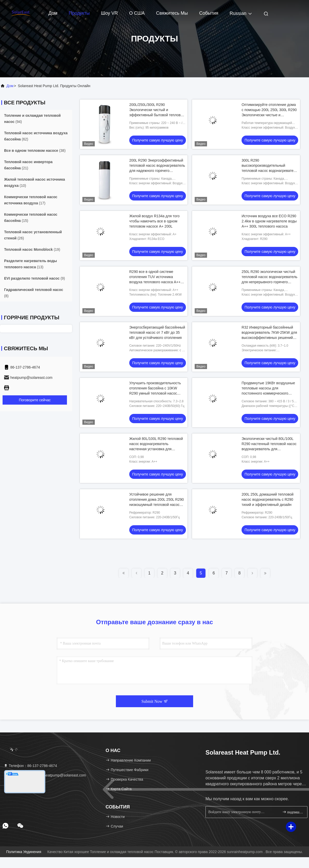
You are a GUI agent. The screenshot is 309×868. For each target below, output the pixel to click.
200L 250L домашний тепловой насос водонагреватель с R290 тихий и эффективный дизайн (268, 499)
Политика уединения (24, 852)
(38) (35, 151)
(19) (32, 249)
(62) (36, 136)
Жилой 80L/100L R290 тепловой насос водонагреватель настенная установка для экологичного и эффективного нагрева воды (156, 449)
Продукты (79, 13)
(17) (31, 200)
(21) (28, 165)
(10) (35, 182)
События (209, 13)
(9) (35, 278)
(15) (31, 218)
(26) (33, 235)
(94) (32, 119)
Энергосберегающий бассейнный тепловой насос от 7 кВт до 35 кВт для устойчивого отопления (157, 332)
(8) (34, 293)
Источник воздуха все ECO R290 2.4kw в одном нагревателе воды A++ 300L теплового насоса (269, 221)
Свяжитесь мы (172, 13)
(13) (31, 264)
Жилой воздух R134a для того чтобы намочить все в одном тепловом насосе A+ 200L (154, 221)
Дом (53, 13)
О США (137, 13)
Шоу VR (109, 13)
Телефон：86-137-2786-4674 (30, 766)
